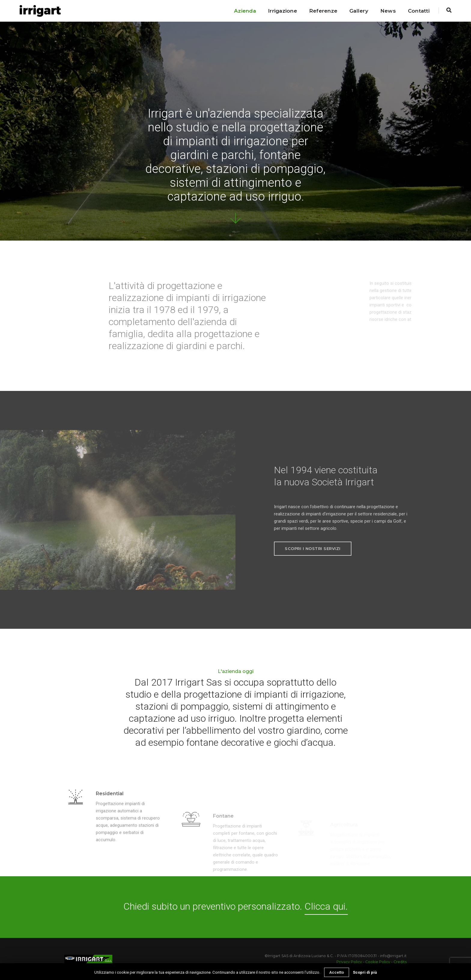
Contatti (419, 11)
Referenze (323, 11)
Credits (400, 962)
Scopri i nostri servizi (313, 548)
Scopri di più (365, 972)
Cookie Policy (378, 962)
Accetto (337, 972)
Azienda (245, 11)
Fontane (223, 836)
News (388, 11)
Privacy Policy (349, 962)
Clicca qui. (326, 906)
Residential (110, 808)
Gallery (359, 11)
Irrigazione (283, 11)
